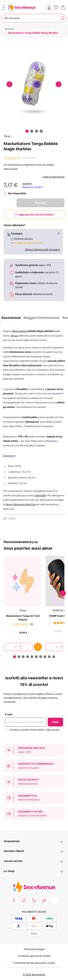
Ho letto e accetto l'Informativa (35, 730)
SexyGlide (40, 495)
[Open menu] (4, 8)
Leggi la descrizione (53, 177)
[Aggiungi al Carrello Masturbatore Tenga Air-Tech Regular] (18, 647)
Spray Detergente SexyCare (21, 504)
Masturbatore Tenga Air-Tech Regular (23, 618)
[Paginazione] (27, 131)
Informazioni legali (34, 949)
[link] (50, 7)
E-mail (9, 714)
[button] (34, 84)
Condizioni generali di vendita (34, 956)
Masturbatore (20, 331)
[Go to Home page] (21, 7)
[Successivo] (63, 593)
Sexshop (10, 29)
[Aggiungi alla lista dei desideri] (34, 215)
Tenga (7, 136)
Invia (55, 722)
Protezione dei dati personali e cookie (34, 963)
